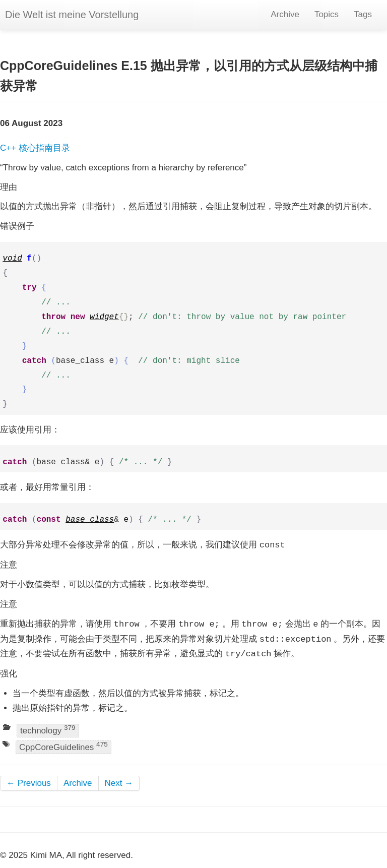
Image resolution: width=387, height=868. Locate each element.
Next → (119, 783)
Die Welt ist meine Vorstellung (72, 15)
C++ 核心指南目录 (35, 148)
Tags (363, 14)
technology (48, 730)
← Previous (29, 783)
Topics (327, 14)
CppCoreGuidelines (63, 747)
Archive (285, 14)
